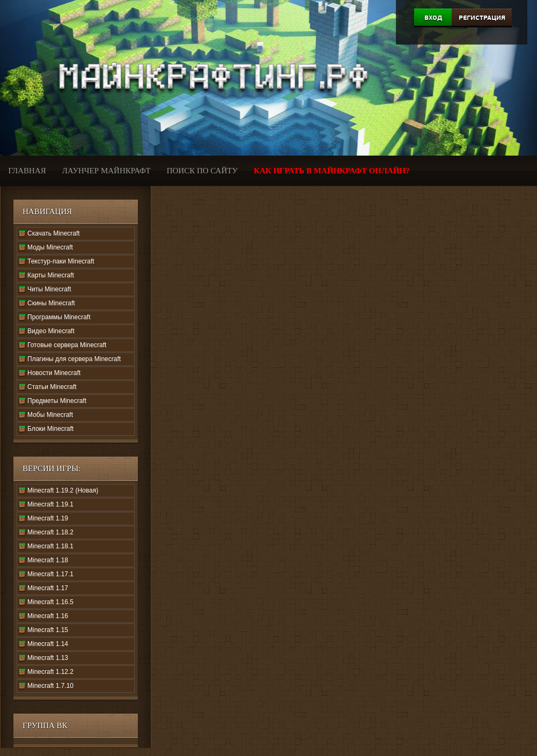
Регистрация (482, 18)
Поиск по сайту (202, 171)
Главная (27, 171)
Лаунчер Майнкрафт (106, 171)
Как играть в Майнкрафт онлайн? (332, 171)
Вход (433, 18)
